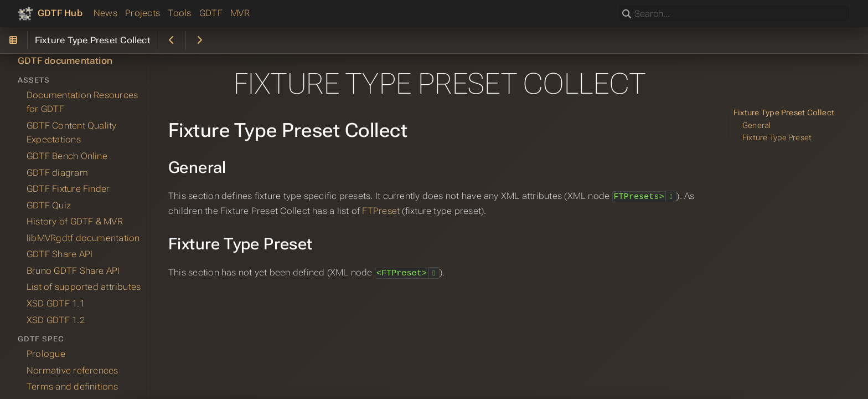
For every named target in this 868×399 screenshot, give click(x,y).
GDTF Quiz (49, 205)
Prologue (46, 354)
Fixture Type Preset (777, 138)
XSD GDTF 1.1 (56, 303)
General (757, 126)
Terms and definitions (72, 387)
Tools (179, 13)
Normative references (73, 370)
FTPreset (381, 210)
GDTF (211, 13)
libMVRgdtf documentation (83, 238)
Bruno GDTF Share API (73, 271)
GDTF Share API (60, 254)
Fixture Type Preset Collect (784, 113)
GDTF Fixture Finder (68, 189)
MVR (240, 13)
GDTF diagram (57, 173)
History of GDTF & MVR (75, 221)
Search (619, 5)
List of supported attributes (84, 287)
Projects (143, 13)
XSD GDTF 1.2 (56, 320)
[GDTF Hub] (50, 13)
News (105, 13)
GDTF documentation (65, 61)
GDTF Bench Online (67, 156)
